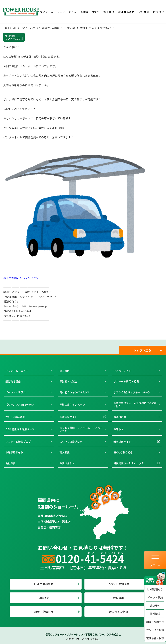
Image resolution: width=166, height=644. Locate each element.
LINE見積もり (155, 589)
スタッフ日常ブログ (71, 442)
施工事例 (65, 371)
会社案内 (11, 463)
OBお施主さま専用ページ (20, 429)
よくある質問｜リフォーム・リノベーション (81, 429)
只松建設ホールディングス (129, 463)
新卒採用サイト (122, 442)
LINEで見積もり (44, 584)
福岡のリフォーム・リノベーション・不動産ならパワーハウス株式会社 (83, 634)
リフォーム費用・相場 (126, 381)
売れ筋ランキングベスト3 (74, 392)
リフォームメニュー (17, 371)
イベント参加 (155, 597)
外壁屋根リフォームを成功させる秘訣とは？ (135, 404)
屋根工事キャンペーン (72, 404)
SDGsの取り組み (123, 452)
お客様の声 (120, 417)
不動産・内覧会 (68, 381)
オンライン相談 (155, 630)
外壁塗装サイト (68, 417)
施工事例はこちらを (15, 278)
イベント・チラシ (16, 392)
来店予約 (155, 605)
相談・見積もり (155, 622)
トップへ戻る (142, 350)
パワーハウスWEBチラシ (20, 404)
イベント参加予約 (119, 584)
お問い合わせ (67, 463)
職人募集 (65, 452)
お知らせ (119, 429)
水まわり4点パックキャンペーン (132, 392)
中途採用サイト (14, 452)
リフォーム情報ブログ (18, 442)
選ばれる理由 (13, 381)
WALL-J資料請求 (15, 417)
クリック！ (35, 278)
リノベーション (122, 371)
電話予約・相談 (155, 638)
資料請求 (155, 614)
